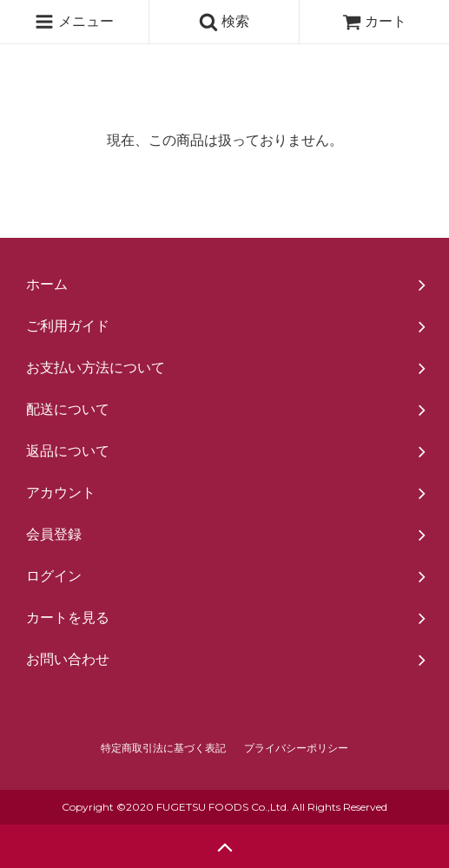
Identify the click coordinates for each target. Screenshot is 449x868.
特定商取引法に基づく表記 (163, 748)
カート (374, 21)
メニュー (74, 22)
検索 (224, 22)
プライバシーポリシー (296, 748)
